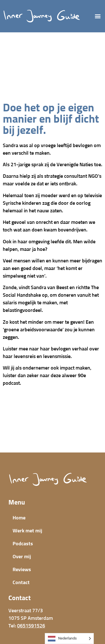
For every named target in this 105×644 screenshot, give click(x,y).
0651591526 (31, 626)
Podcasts (23, 544)
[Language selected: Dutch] (69, 639)
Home (19, 518)
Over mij (22, 557)
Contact (21, 583)
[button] (98, 16)
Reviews (22, 570)
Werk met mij (27, 531)
